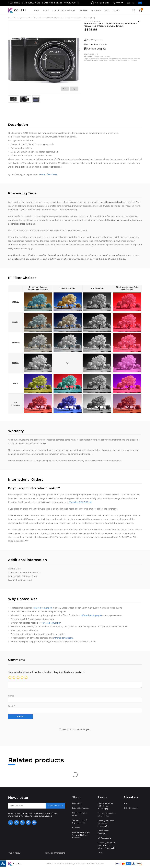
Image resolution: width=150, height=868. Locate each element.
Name (12, 696)
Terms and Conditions (55, 854)
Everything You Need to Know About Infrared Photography (107, 846)
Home (10, 18)
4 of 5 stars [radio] (22, 677)
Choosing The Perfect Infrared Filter (107, 815)
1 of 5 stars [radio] (10, 677)
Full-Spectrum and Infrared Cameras (121, 59)
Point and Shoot (27, 18)
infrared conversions (63, 638)
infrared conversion (42, 608)
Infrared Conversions (81, 809)
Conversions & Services (64, 10)
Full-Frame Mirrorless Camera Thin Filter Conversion (81, 836)
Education (96, 10)
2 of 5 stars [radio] (14, 677)
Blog (107, 10)
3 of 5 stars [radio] (18, 677)
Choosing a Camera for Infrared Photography (106, 824)
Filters (46, 10)
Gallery (116, 10)
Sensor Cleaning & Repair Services (80, 822)
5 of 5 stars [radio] (26, 677)
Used (105, 60)
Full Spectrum (103, 59)
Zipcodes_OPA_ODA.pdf (81, 502)
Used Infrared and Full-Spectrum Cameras (122, 60)
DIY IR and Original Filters (80, 815)
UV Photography (104, 839)
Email (12, 706)
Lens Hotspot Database (103, 833)
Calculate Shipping (96, 49)
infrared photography (91, 615)
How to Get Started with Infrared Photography (106, 807)
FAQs (100, 854)
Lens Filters (77, 804)
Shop (36, 10)
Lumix (101, 60)
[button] (3, 864)
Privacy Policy (14, 854)
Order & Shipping (130, 809)
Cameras (83, 10)
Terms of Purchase (48, 174)
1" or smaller (93, 59)
